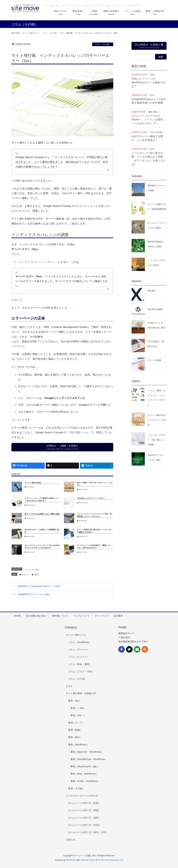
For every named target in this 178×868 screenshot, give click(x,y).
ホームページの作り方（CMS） (85, 825)
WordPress (71, 860)
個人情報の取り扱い (36, 616)
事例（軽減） (75, 730)
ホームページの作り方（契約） (84, 818)
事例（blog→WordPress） (84, 774)
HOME (18, 616)
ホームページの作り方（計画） (84, 803)
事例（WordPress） (79, 745)
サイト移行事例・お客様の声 (81, 693)
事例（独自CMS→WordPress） (87, 752)
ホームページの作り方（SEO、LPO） (88, 832)
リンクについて (81, 616)
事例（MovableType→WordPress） (89, 759)
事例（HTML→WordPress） (85, 781)
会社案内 (118, 616)
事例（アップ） (76, 723)
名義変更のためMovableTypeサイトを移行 (39, 586)
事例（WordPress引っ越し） (85, 766)
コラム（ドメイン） (79, 657)
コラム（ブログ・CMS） (81, 672)
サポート (26, 575)
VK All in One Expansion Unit (110, 860)
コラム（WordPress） (80, 642)
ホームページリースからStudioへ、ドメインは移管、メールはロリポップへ (148, 120)
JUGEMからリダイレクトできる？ (91, 498)
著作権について (60, 616)
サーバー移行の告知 (33, 483)
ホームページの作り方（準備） (84, 810)
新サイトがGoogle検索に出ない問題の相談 (42, 514)
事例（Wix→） (78, 715)
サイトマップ (102, 616)
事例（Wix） (75, 701)
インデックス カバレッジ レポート (35, 262)
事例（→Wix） (78, 708)
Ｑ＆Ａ (152, 75)
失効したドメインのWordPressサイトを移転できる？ (149, 82)
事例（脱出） (154, 112)
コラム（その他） (103, 44)
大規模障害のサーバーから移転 (33, 594)
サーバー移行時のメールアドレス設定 (157, 420)
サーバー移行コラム (76, 635)
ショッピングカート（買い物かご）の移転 (157, 440)
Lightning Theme (88, 860)
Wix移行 (152, 291)
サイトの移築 (154, 360)
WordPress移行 (155, 309)
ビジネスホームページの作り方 (82, 796)
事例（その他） (76, 788)
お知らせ (71, 840)
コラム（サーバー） (79, 650)
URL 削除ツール (79, 432)
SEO (36, 575)
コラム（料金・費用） (80, 664)
